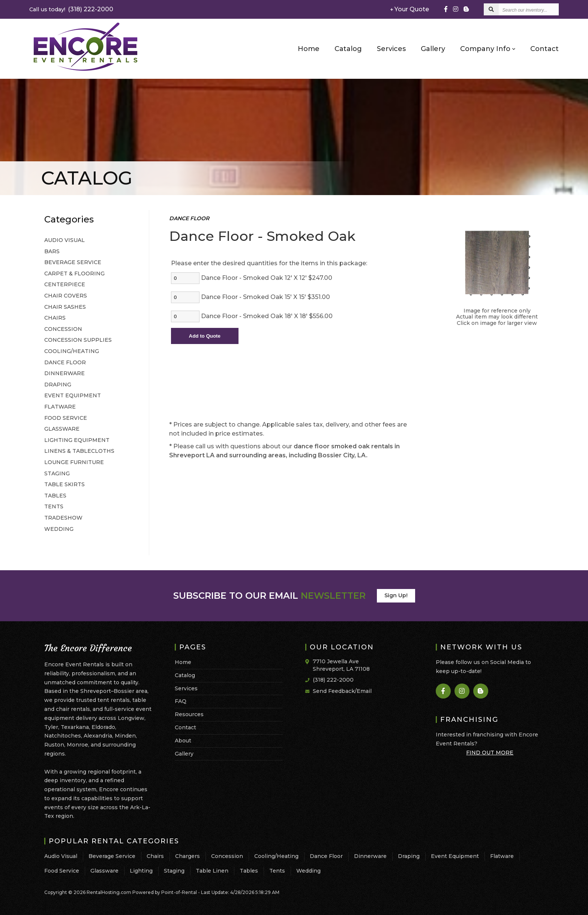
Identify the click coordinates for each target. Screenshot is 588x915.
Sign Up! (396, 595)
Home (309, 49)
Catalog (348, 49)
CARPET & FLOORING (74, 273)
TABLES (55, 496)
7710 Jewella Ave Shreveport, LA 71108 (341, 665)
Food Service (62, 871)
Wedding (308, 871)
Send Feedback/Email (342, 691)
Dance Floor (326, 856)
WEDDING (59, 529)
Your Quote (410, 9)
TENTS (54, 506)
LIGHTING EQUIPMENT (77, 440)
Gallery (433, 49)
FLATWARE (60, 407)
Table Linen (212, 871)
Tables (249, 871)
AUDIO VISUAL (64, 240)
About (183, 741)
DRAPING (58, 385)
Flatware (502, 856)
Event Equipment (455, 856)
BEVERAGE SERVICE (73, 262)
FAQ (181, 701)
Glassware (104, 871)
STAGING (57, 473)
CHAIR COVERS (66, 296)
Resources (189, 714)
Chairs (155, 856)
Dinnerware (370, 856)
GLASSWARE (62, 429)
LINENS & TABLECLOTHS (79, 451)
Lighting (141, 871)
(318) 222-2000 (71, 9)
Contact (544, 49)
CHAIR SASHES (65, 307)
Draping (409, 856)
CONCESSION (63, 329)
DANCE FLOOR (65, 362)
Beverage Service (112, 856)
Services (391, 49)
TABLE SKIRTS (64, 484)
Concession (227, 856)
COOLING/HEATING (72, 351)
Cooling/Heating (276, 856)
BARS (52, 251)
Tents (277, 871)
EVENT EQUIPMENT (73, 395)
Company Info (488, 48)
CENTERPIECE (65, 284)
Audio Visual (61, 856)
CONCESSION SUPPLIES (78, 340)
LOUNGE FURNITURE (74, 462)
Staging (174, 871)
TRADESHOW (63, 518)
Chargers (187, 856)
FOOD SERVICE (66, 418)
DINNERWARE (64, 373)
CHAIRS (55, 318)
